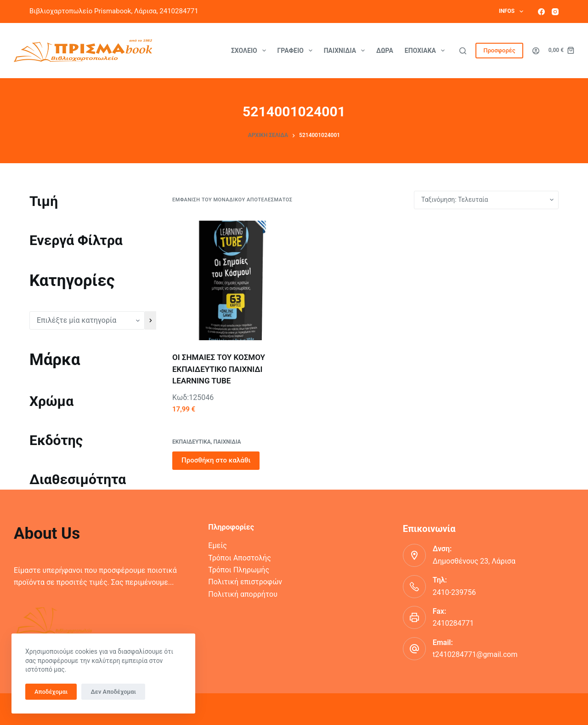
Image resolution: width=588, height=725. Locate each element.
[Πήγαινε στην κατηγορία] (150, 320)
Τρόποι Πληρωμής (239, 570)
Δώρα (385, 51)
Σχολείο (250, 51)
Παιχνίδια (346, 51)
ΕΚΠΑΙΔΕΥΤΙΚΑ (192, 442)
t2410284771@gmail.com (475, 654)
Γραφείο (297, 51)
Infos (513, 11)
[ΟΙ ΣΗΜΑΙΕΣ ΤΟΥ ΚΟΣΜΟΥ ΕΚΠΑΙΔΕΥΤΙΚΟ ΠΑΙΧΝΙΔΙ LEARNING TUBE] (232, 280)
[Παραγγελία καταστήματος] (486, 200)
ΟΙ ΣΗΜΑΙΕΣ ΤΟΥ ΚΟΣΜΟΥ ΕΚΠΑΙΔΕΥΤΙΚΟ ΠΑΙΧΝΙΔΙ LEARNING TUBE (219, 369)
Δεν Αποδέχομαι (113, 692)
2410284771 (453, 623)
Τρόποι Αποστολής (239, 558)
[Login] (536, 51)
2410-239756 (454, 592)
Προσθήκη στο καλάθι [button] (216, 460)
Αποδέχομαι (51, 692)
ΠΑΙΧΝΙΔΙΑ (227, 442)
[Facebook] (541, 12)
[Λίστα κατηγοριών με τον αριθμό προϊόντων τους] (87, 320)
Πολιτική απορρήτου (243, 594)
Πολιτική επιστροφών (245, 582)
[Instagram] (555, 12)
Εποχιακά (427, 51)
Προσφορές (499, 50)
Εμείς (218, 545)
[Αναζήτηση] (463, 51)
